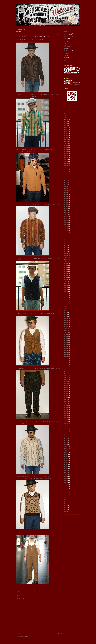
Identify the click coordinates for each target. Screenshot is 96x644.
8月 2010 (66, 478)
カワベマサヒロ (67, 50)
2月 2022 (66, 206)
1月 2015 (66, 374)
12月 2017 (66, 305)
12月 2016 (66, 329)
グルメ (65, 42)
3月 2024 (66, 157)
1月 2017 (66, 327)
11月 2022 (66, 189)
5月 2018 (66, 295)
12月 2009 (66, 494)
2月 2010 (66, 490)
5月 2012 (66, 437)
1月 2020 (66, 256)
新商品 (65, 31)
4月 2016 (66, 344)
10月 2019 (66, 262)
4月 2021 (66, 226)
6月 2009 (66, 506)
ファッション (67, 33)
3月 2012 (66, 441)
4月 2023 (66, 179)
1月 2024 (66, 161)
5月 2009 (66, 508)
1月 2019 (66, 279)
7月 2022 (66, 197)
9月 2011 (66, 453)
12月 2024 (66, 139)
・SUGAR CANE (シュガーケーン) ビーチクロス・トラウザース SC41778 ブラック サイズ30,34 (38, 368)
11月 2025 (66, 118)
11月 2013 (66, 401)
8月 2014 (66, 384)
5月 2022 (66, 201)
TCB (65, 43)
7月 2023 (66, 173)
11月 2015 (66, 354)
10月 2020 (66, 238)
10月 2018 (66, 285)
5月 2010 (66, 484)
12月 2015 (66, 352)
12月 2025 (66, 116)
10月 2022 (66, 191)
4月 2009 (66, 510)
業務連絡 (66, 38)
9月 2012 (66, 429)
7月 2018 (66, 291)
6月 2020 (66, 246)
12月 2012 (66, 423)
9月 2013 (66, 405)
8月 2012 (66, 431)
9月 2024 (66, 145)
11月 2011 (66, 449)
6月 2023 (66, 175)
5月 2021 (66, 224)
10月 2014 (66, 380)
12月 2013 (66, 399)
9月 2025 (66, 122)
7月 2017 (66, 315)
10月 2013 (66, 403)
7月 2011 (66, 457)
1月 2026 (66, 114)
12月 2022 (66, 187)
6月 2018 (66, 293)
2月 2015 (66, 372)
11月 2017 (66, 307)
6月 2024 (66, 151)
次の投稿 (18, 634)
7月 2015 (66, 362)
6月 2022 (66, 199)
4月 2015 (66, 368)
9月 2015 (66, 358)
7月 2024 (66, 149)
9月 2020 (66, 240)
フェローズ (60, 590)
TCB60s (65, 57)
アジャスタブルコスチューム (24, 590)
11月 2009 (66, 496)
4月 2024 (66, 155)
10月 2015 (66, 356)
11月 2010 (66, 472)
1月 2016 (66, 350)
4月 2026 (66, 108)
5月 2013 (66, 413)
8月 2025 (66, 124)
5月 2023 (66, 177)
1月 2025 (66, 138)
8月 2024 (66, 147)
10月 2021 (66, 214)
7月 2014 (66, 386)
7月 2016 (66, 338)
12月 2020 (66, 234)
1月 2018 (66, 303)
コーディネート (67, 40)
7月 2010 (66, 480)
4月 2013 (66, 415)
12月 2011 (66, 447)
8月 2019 (66, 266)
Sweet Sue (75, 80)
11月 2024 (66, 141)
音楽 (65, 45)
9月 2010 (66, 476)
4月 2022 (66, 203)
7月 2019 (66, 268)
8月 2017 (66, 313)
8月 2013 (66, 407)
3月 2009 (66, 512)
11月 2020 (66, 236)
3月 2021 (66, 228)
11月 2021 (66, 212)
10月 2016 (66, 332)
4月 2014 (66, 392)
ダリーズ (48, 590)
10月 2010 (66, 474)
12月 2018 (66, 281)
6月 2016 (66, 340)
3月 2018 (66, 299)
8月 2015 (66, 360)
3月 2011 (66, 464)
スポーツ (66, 52)
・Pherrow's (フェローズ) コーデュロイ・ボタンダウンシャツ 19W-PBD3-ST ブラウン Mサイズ (38, 205)
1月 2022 (66, 208)
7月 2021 (66, 220)
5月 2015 (66, 366)
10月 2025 (66, 120)
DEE (65, 49)
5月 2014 (66, 390)
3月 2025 (66, 134)
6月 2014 (66, 388)
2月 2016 (66, 348)
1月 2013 (66, 421)
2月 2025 (66, 136)
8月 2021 (66, 218)
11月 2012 (66, 425)
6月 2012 (66, 435)
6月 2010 (66, 482)
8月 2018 (66, 289)
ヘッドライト (18, 591)
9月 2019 (66, 264)
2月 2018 (66, 301)
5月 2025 (66, 130)
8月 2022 (66, 195)
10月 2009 (66, 498)
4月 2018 (66, 297)
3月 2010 (66, 488)
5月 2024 (66, 153)
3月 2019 (66, 275)
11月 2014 (66, 378)
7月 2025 (66, 126)
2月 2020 (66, 254)
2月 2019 (66, 277)
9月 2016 (66, 334)
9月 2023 (66, 169)
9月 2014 (66, 382)
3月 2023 (66, 181)
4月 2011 (66, 463)
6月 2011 (66, 459)
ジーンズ (66, 47)
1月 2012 (66, 445)
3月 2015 (66, 370)
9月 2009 (66, 500)
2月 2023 (66, 183)
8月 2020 (66, 242)
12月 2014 (66, 376)
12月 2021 (66, 210)
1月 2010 (66, 492)
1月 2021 (66, 232)
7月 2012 (66, 433)
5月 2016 (66, 342)
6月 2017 (66, 317)
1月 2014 (66, 398)
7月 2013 (66, 409)
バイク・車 (66, 59)
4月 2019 (66, 273)
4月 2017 (66, 321)
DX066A (65, 61)
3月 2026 (66, 110)
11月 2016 (66, 331)
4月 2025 (66, 132)
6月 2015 (66, 364)
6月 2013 (66, 411)
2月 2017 (66, 325)
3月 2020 (66, 252)
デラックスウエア (53, 590)
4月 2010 (66, 486)
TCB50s (65, 55)
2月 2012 (66, 443)
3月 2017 (66, 323)
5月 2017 (66, 319)
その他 (65, 54)
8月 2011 (66, 455)
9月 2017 (66, 311)
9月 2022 (66, 193)
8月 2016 (66, 336)
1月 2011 (66, 468)
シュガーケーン (38, 590)
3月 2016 (66, 346)
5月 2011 (66, 461)
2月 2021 (66, 230)
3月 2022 (66, 205)
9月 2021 (66, 216)
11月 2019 (66, 260)
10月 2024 (66, 143)
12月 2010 (66, 470)
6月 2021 (66, 222)
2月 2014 (66, 396)
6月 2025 (66, 128)
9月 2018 (66, 287)
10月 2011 (66, 451)
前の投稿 (60, 634)
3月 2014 (66, 394)
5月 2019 (66, 272)
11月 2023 (66, 165)
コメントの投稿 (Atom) (23, 637)
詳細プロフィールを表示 (76, 84)
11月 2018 (66, 283)
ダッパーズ (44, 590)
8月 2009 (66, 502)
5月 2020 (66, 248)
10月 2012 (66, 427)
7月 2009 (66, 504)
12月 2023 (66, 163)
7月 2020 (66, 244)
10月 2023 (66, 167)
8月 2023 (66, 171)
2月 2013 (66, 419)
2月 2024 (66, 159)
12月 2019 (66, 258)
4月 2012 (66, 439)
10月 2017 (66, 309)
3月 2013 (66, 417)
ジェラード (32, 590)
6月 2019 (66, 270)
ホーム (39, 634)
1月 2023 (66, 185)
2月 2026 (66, 112)
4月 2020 (66, 250)
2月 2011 (66, 466)
